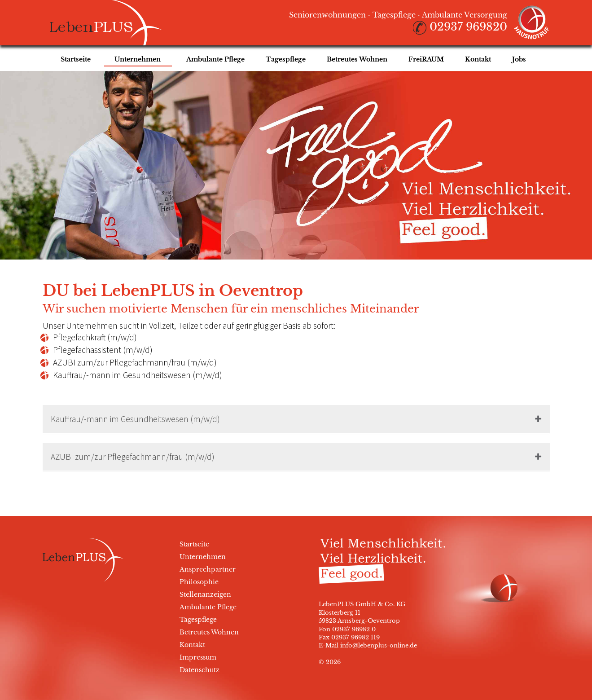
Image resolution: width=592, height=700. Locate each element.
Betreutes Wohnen (209, 632)
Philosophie (199, 582)
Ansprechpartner (208, 569)
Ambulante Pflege (208, 607)
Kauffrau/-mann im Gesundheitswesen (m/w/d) (135, 419)
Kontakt (192, 645)
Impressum (198, 657)
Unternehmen (203, 557)
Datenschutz (200, 670)
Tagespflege (198, 620)
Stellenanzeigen (205, 594)
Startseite (194, 544)
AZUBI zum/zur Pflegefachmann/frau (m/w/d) (133, 457)
